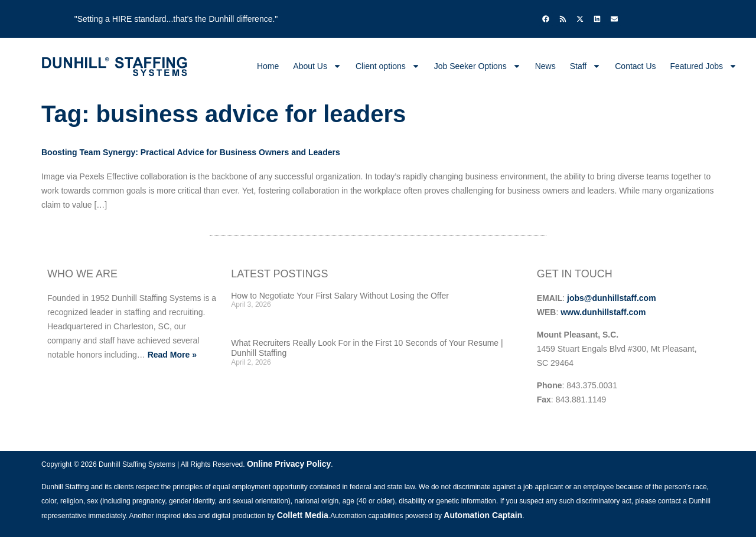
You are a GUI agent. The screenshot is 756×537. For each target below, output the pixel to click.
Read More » (172, 355)
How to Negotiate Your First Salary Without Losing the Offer (340, 296)
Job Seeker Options (478, 66)
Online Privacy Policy (289, 464)
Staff (586, 66)
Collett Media (303, 515)
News (545, 66)
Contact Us (635, 66)
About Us (317, 66)
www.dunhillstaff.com (603, 312)
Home (268, 66)
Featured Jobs (704, 66)
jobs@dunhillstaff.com (612, 298)
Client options (388, 66)
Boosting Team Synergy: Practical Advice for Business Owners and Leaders (191, 152)
